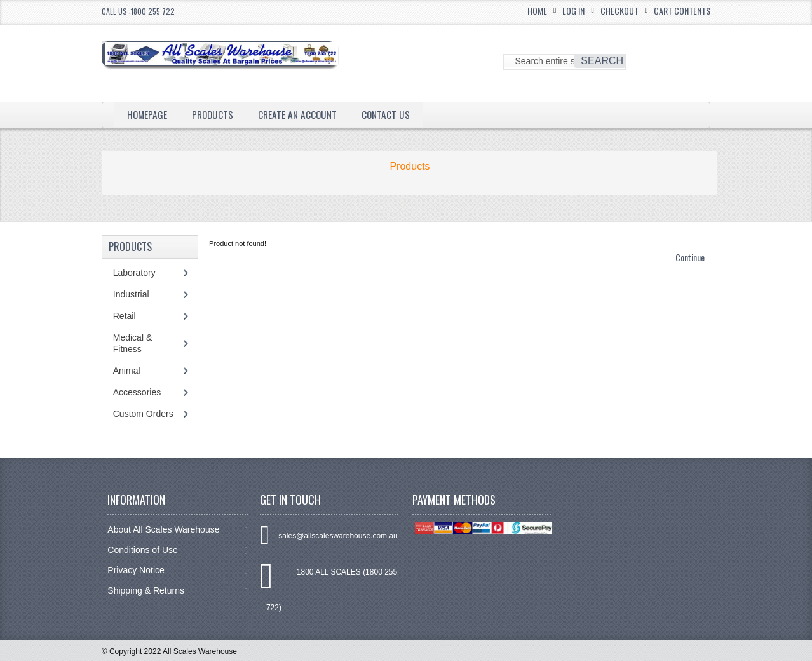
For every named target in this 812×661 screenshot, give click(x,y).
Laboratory (134, 273)
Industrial (131, 294)
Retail (125, 316)
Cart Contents (682, 10)
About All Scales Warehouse (177, 530)
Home (537, 10)
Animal (127, 371)
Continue (690, 257)
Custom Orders (143, 414)
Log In (573, 10)
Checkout (619, 10)
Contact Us (392, 114)
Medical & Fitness (132, 343)
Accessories (137, 392)
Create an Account (302, 114)
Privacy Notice (177, 570)
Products (215, 114)
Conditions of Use (177, 550)
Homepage (148, 114)
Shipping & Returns (177, 591)
